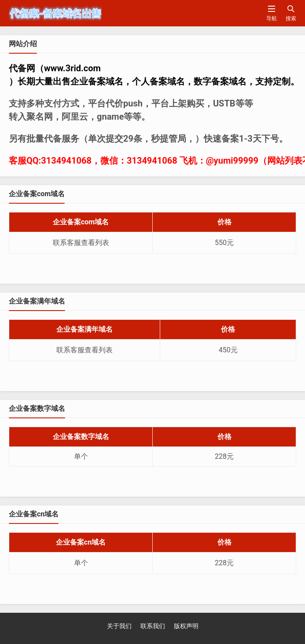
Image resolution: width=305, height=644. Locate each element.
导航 (272, 13)
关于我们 (119, 626)
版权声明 (186, 626)
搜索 (291, 13)
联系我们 (153, 626)
